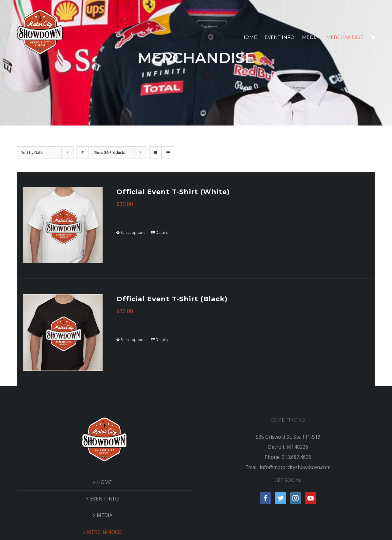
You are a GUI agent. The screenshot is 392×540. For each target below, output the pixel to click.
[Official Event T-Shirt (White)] (63, 225)
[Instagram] (296, 498)
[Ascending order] (83, 153)
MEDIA (105, 515)
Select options (133, 232)
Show (109, 153)
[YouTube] (311, 498)
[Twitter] (281, 498)
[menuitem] (253, 37)
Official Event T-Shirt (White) (173, 192)
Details (162, 232)
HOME (104, 482)
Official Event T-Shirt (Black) (172, 299)
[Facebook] (266, 498)
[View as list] (168, 153)
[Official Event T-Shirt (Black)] (63, 332)
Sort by (32, 153)
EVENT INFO (104, 499)
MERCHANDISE (104, 532)
